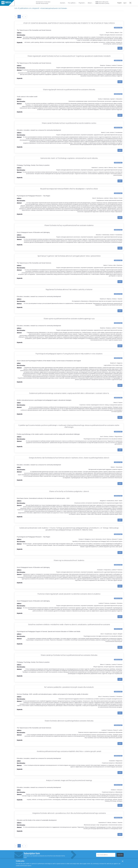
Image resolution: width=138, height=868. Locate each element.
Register (120, 3)
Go (120, 48)
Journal (62, 3)
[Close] (123, 861)
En (130, 3)
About (90, 3)
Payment (82, 3)
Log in (125, 3)
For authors (72, 3)
